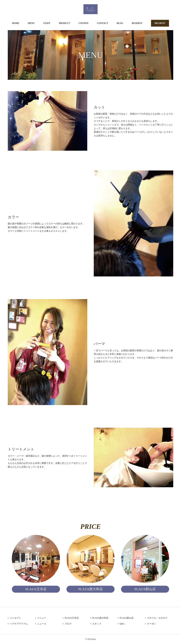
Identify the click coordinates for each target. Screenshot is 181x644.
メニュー (41, 618)
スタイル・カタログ (156, 618)
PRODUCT (64, 23)
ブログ (67, 624)
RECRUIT (160, 23)
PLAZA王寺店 (71, 618)
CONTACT (103, 23)
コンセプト (14, 618)
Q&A (121, 624)
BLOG (120, 23)
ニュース (41, 624)
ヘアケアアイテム (18, 624)
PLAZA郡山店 (126, 618)
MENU (31, 23)
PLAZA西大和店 (99, 618)
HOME (16, 23)
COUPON (84, 23)
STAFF (47, 23)
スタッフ (96, 624)
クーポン (151, 624)
